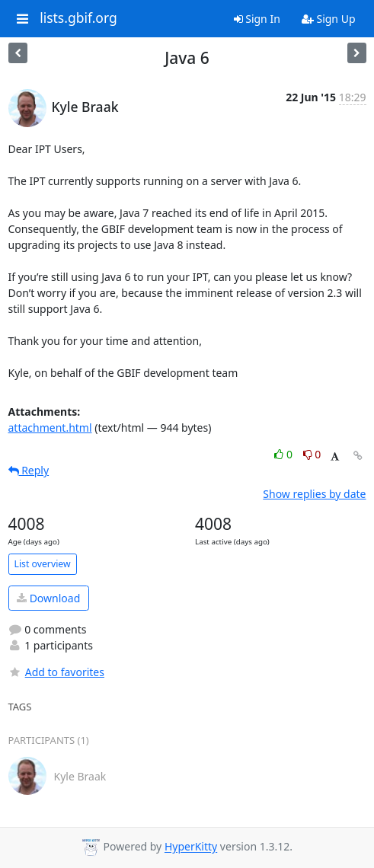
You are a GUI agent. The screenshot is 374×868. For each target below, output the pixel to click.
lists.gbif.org (78, 18)
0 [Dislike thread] (312, 454)
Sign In (257, 19)
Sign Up (329, 19)
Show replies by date (314, 494)
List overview (43, 564)
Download (48, 598)
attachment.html (50, 428)
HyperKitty (191, 847)
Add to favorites (56, 672)
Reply (29, 470)
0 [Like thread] (284, 454)
